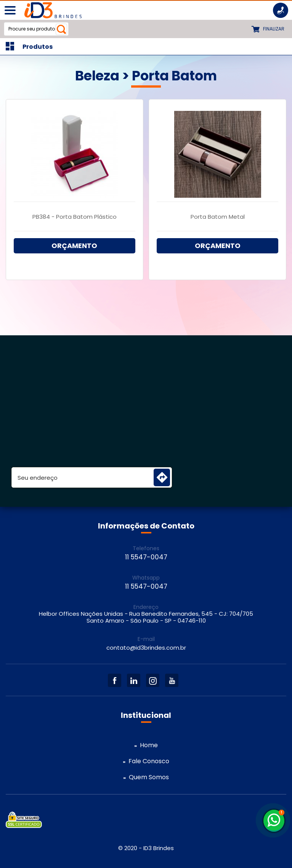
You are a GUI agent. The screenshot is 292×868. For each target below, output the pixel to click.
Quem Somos (149, 777)
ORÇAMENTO (74, 246)
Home (149, 745)
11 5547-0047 (146, 557)
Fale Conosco (149, 761)
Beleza (99, 76)
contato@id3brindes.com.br (146, 648)
